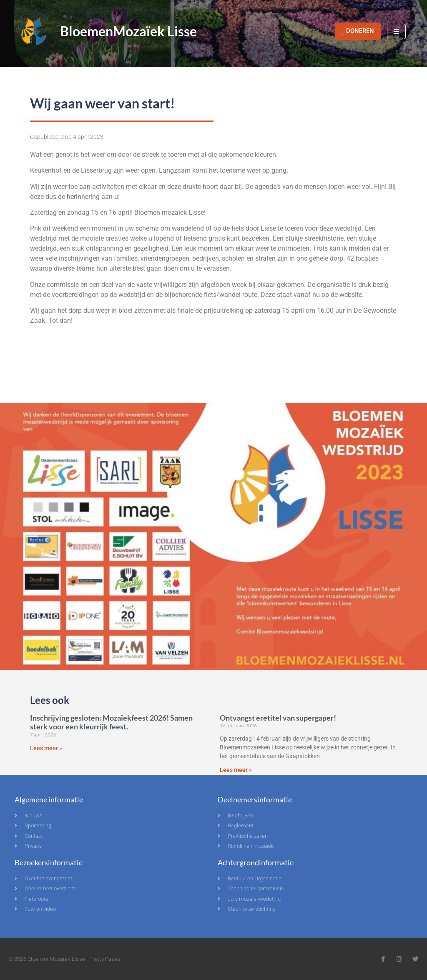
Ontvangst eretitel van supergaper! (278, 718)
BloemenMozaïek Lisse (128, 31)
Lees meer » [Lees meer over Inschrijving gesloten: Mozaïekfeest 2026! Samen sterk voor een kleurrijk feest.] (46, 748)
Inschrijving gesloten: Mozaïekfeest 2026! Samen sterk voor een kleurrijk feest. (111, 722)
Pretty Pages (105, 959)
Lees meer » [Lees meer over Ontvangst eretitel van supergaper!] (236, 770)
